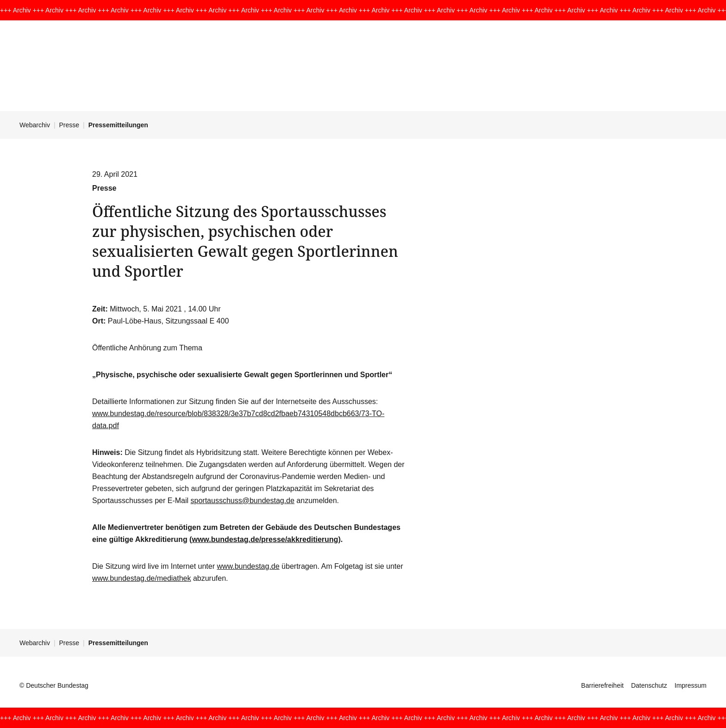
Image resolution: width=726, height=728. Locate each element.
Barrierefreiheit (602, 685)
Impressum (691, 685)
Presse (69, 125)
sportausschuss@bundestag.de (243, 501)
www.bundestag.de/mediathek (141, 578)
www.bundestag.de (248, 566)
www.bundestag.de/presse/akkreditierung (265, 539)
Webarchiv (35, 125)
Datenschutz (649, 685)
